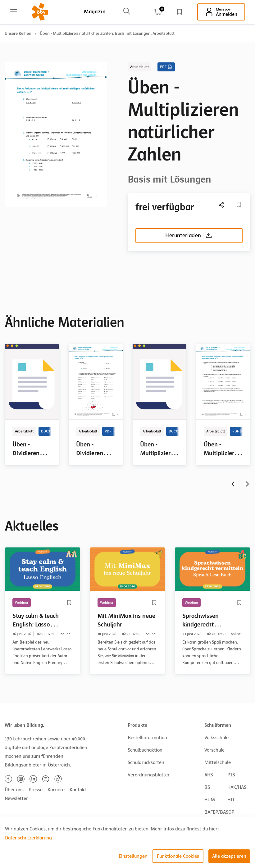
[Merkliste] (239, 205)
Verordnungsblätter (149, 775)
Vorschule (214, 750)
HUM (210, 800)
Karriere (56, 790)
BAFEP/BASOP (219, 812)
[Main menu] (14, 12)
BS (207, 787)
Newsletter (16, 798)
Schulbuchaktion (145, 750)
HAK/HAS (237, 787)
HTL (231, 800)
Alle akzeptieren (229, 856)
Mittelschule (218, 762)
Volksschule (216, 738)
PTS (231, 775)
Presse (36, 790)
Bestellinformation (147, 738)
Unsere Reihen (18, 33)
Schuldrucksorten (146, 762)
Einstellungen (133, 856)
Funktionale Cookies (178, 856)
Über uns (14, 790)
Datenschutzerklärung (28, 838)
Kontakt (78, 790)
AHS (209, 775)
